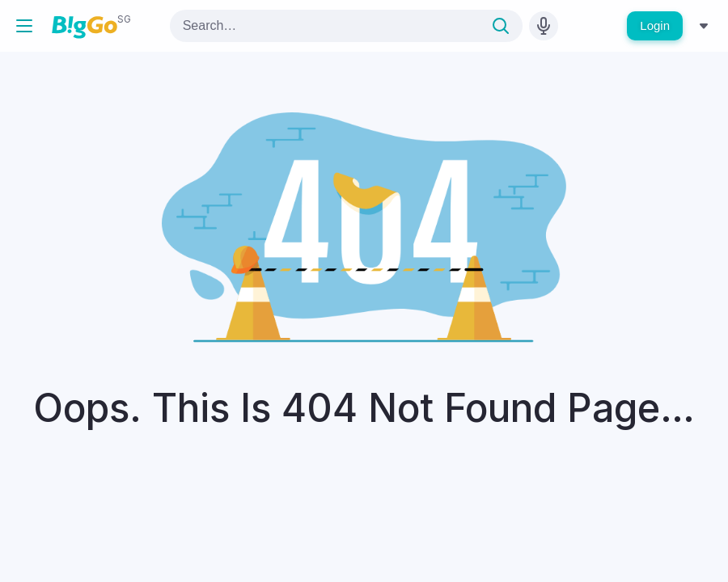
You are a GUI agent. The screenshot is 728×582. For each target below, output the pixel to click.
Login (655, 25)
